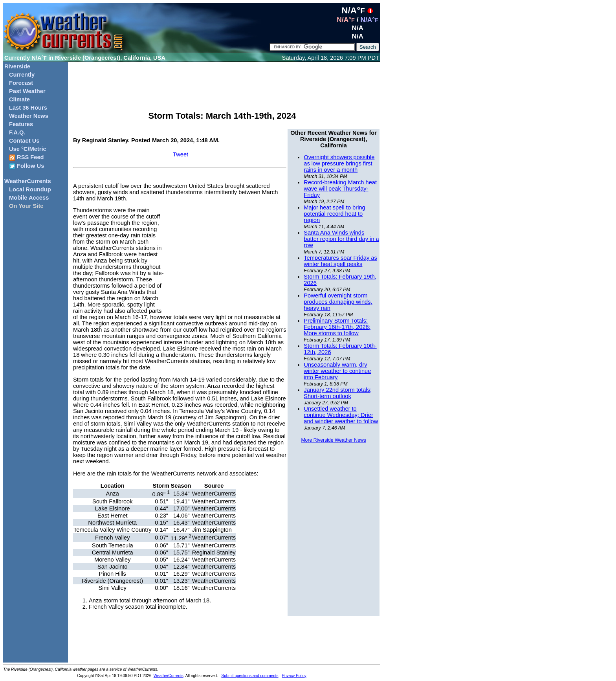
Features (21, 124)
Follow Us (27, 166)
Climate (19, 99)
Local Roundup (30, 189)
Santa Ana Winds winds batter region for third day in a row (341, 239)
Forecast (21, 83)
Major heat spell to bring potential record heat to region (334, 214)
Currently (22, 75)
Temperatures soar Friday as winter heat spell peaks (340, 261)
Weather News (29, 116)
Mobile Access (29, 198)
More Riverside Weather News (333, 440)
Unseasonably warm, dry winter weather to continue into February (337, 371)
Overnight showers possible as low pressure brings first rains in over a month (339, 163)
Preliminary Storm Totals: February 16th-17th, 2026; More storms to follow (337, 327)
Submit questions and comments (250, 676)
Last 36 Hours (28, 108)
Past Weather (27, 91)
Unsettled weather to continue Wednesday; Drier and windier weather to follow (341, 415)
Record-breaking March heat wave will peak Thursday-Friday (340, 189)
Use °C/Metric (28, 149)
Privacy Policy (294, 676)
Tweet (181, 154)
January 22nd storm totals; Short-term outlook (338, 393)
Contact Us (24, 141)
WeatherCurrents (28, 181)
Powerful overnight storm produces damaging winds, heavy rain (338, 302)
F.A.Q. (17, 132)
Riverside (17, 66)
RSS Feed (27, 157)
